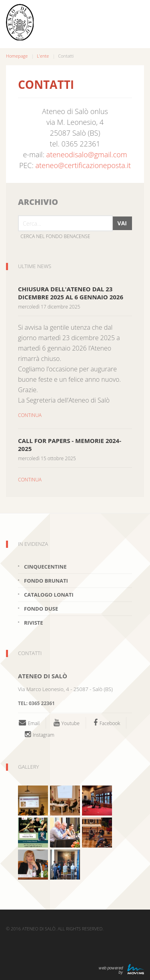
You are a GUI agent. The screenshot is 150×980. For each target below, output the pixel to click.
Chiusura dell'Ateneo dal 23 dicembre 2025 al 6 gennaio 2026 (71, 293)
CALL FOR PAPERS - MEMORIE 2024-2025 (70, 445)
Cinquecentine (45, 567)
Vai (122, 223)
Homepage (17, 56)
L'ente (43, 56)
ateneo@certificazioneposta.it (83, 165)
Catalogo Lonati (49, 595)
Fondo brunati (46, 581)
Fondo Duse (41, 609)
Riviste (34, 623)
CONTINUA (30, 415)
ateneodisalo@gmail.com (87, 154)
